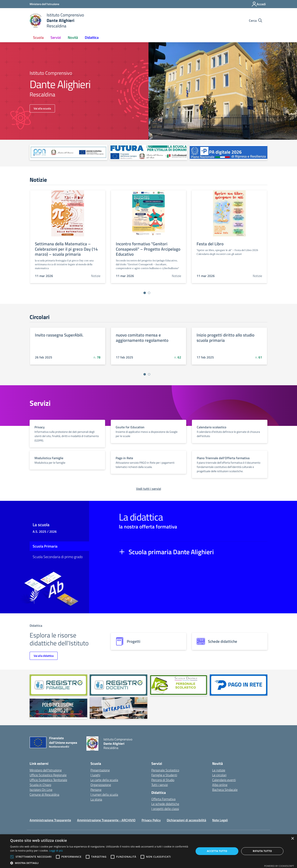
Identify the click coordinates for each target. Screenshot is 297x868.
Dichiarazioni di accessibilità (186, 820)
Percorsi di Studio (163, 780)
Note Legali (220, 820)
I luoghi (95, 775)
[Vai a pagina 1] (145, 293)
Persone (96, 790)
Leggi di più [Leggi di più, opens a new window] (56, 851)
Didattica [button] (92, 37)
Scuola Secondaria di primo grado (58, 557)
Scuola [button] (38, 37)
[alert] (148, 851)
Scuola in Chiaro (40, 785)
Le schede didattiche (165, 804)
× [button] (292, 839)
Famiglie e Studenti (164, 775)
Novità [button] (73, 37)
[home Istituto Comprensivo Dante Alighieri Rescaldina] (57, 20)
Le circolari (219, 775)
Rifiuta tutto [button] (262, 851)
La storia (96, 799)
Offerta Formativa (163, 799)
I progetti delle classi (165, 809)
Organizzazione (101, 785)
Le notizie (219, 770)
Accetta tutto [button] (217, 851)
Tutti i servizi (160, 785)
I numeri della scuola (104, 794)
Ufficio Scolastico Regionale (48, 775)
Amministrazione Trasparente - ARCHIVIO (106, 820)
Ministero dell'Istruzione (46, 770)
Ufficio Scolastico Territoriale (48, 780)
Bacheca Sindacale (225, 790)
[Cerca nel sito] (256, 21)
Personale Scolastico (165, 770)
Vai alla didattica (44, 656)
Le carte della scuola (104, 780)
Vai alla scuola (42, 108)
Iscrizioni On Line (41, 790)
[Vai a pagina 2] (149, 293)
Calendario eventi (224, 780)
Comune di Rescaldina (44, 794)
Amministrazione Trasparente (50, 820)
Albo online (220, 785)
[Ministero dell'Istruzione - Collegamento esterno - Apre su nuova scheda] (44, 4)
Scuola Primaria (45, 546)
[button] (99, 863)
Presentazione (100, 770)
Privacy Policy (151, 820)
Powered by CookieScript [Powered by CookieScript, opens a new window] (279, 866)
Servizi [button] (56, 37)
